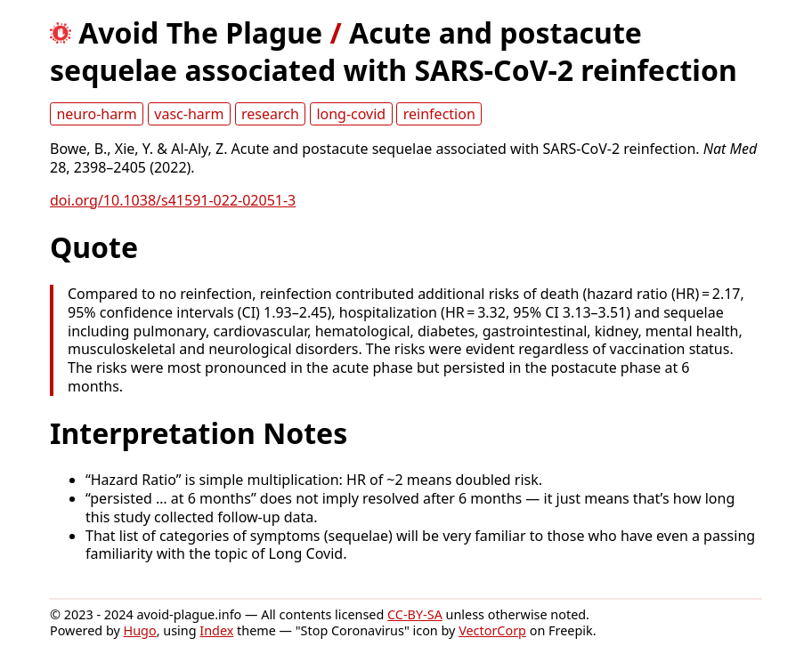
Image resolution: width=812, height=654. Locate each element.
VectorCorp (492, 630)
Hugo (140, 630)
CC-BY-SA (415, 614)
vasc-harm (189, 114)
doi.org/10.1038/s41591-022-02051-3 (173, 200)
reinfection (439, 114)
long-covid (351, 114)
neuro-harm (96, 114)
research (270, 114)
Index (216, 630)
